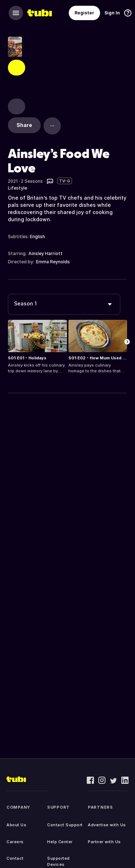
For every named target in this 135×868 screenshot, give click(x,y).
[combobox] (64, 304)
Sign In (112, 13)
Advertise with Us (107, 825)
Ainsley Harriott (46, 253)
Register (84, 13)
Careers (15, 842)
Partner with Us (104, 842)
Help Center (60, 842)
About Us (16, 825)
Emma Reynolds (53, 262)
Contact (15, 858)
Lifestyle (17, 188)
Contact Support (65, 825)
